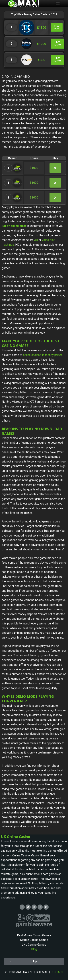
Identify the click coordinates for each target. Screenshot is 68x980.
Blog (34, 949)
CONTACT (57, 972)
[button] (57, 27)
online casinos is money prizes (43, 355)
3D (36, 240)
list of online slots (14, 226)
